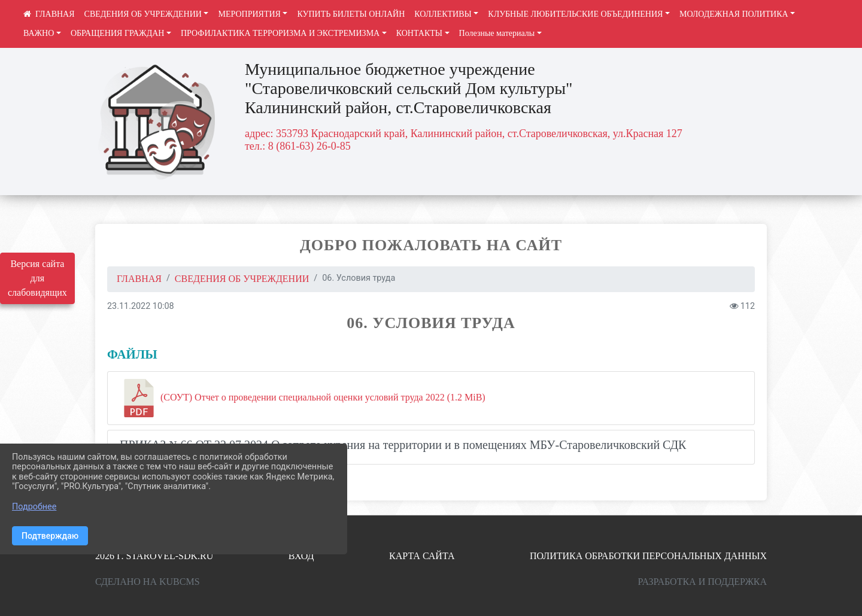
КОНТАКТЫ (419, 33)
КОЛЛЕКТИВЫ (443, 14)
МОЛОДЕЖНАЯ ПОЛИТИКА (734, 14)
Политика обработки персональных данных (648, 556)
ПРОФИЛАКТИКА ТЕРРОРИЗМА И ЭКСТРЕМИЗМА (280, 33)
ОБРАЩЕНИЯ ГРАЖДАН (118, 33)
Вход (301, 556)
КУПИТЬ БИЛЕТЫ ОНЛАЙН (351, 14)
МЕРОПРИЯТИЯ (249, 14)
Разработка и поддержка (702, 582)
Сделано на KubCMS (148, 582)
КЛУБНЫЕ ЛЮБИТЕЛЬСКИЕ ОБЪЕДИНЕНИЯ (575, 14)
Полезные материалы (497, 33)
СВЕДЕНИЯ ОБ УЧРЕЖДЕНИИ (143, 14)
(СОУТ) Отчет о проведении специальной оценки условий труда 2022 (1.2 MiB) (303, 398)
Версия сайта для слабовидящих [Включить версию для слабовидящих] (37, 278)
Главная (139, 279)
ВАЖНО (39, 33)
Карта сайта (422, 556)
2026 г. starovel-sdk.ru (154, 556)
